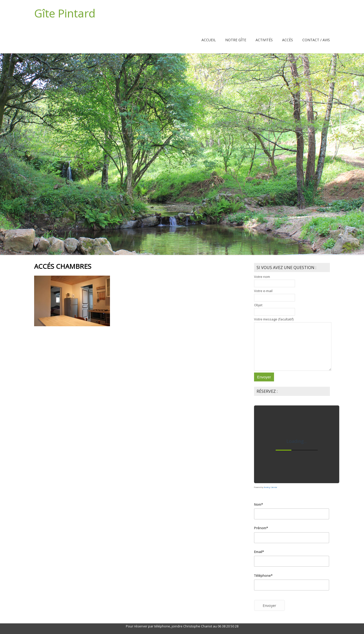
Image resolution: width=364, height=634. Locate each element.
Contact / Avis (316, 40)
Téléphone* (263, 576)
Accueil (209, 40)
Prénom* (261, 528)
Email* (259, 552)
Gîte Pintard (65, 13)
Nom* (258, 504)
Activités (264, 40)
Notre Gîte (236, 40)
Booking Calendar (270, 487)
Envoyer (269, 605)
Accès (288, 40)
